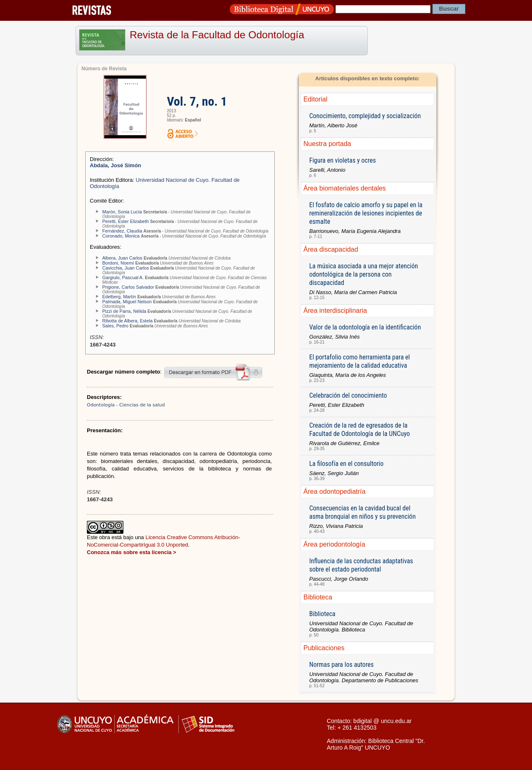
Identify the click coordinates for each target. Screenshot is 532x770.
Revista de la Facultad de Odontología (217, 35)
